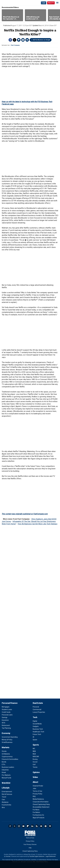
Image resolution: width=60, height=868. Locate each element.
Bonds (4, 762)
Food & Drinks (6, 805)
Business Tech (38, 729)
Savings (5, 717)
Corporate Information (41, 802)
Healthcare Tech (38, 732)
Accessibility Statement (41, 807)
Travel (4, 797)
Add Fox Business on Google (41, 40)
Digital (35, 721)
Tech (35, 717)
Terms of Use (37, 791)
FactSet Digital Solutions (37, 856)
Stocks (4, 751)
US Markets (6, 754)
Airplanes (5, 802)
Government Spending (10, 737)
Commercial (37, 709)
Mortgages (6, 707)
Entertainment (7, 792)
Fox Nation (36, 812)
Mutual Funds (6, 778)
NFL (34, 749)
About (35, 782)
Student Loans (7, 709)
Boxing (35, 759)
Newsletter (41, 826)
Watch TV (51, 3)
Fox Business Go (38, 815)
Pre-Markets (6, 775)
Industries (5, 770)
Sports (36, 745)
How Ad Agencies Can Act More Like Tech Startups (38, 524)
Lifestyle (6, 788)
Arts (3, 807)
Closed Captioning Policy (41, 804)
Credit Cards (6, 712)
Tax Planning (6, 728)
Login (44, 3)
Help (30, 848)
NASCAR (36, 757)
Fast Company (15, 45)
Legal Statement (51, 856)
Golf (34, 764)
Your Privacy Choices (30, 844)
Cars (3, 800)
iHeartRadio (50, 826)
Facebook (10, 40)
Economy (6, 733)
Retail (4, 772)
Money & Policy (7, 740)
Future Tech (37, 734)
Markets (6, 747)
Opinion (36, 772)
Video (35, 777)
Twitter (15, 40)
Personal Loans (7, 715)
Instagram (19, 826)
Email (27, 40)
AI (33, 737)
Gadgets (36, 726)
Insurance (5, 720)
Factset (8, 856)
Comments (19, 40)
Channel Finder (38, 786)
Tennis (35, 767)
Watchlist (6, 783)
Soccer (35, 762)
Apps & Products (39, 818)
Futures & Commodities (10, 759)
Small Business (7, 742)
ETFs (3, 764)
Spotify (46, 826)
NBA (34, 751)
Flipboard (28, 826)
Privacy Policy (37, 794)
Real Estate (38, 703)
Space (35, 740)
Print (23, 40)
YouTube (23, 826)
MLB (34, 754)
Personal (36, 707)
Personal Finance (10, 703)
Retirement (6, 725)
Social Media (37, 724)
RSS (37, 826)
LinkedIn (32, 826)
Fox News (36, 810)
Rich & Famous (7, 794)
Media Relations (38, 799)
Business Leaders (8, 767)
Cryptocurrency (7, 757)
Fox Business (9, 3)
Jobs (34, 788)
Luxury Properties (39, 712)
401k (3, 723)
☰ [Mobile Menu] (57, 3)
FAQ (34, 796)
